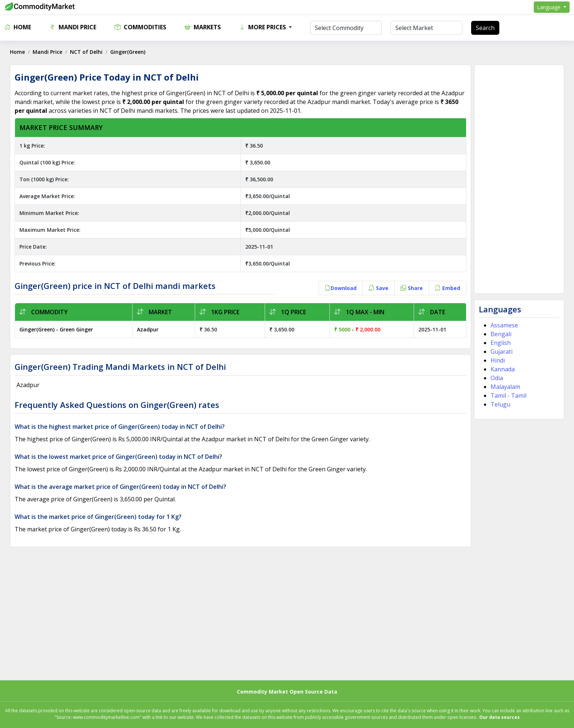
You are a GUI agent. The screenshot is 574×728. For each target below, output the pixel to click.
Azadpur (148, 329)
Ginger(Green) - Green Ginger (57, 329)
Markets (203, 27)
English (500, 343)
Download (340, 288)
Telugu (500, 404)
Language (549, 7)
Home (18, 27)
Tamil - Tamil (508, 395)
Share (411, 288)
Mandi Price (73, 27)
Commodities (140, 27)
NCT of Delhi (87, 52)
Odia (496, 378)
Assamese (504, 325)
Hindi (497, 360)
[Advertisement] (518, 179)
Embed (447, 288)
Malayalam (505, 387)
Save (378, 288)
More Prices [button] (263, 27)
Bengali (500, 334)
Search (485, 28)
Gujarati (501, 352)
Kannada (502, 369)
